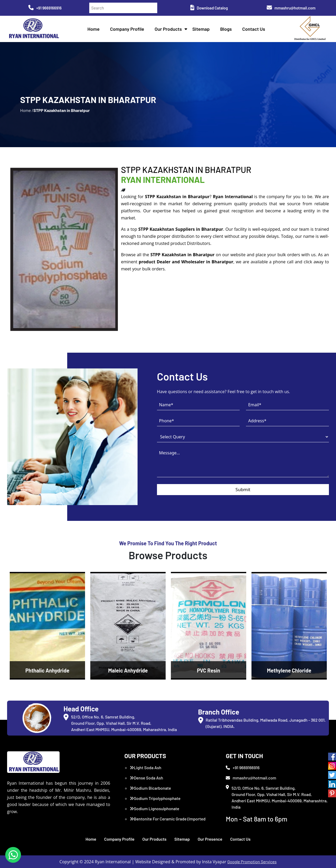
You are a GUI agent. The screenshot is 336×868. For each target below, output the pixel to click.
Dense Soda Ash (146, 778)
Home (93, 29)
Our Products (168, 29)
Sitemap (201, 29)
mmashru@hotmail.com (291, 8)
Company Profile (127, 29)
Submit (243, 489)
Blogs (226, 29)
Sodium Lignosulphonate (154, 808)
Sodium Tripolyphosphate (155, 798)
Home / (27, 110)
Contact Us (254, 29)
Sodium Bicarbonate (150, 788)
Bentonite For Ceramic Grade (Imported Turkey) (168, 822)
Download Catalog (209, 8)
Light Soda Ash (146, 767)
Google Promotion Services (252, 862)
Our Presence (210, 839)
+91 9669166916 (45, 8)
